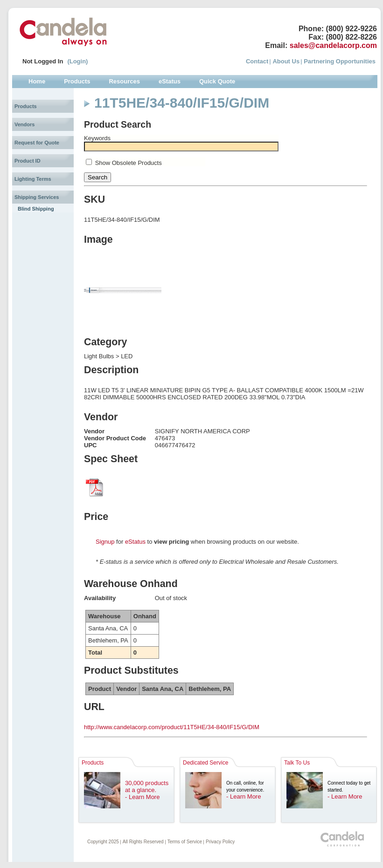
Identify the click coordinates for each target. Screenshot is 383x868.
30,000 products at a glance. (147, 786)
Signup (105, 542)
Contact (257, 61)
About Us (286, 61)
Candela (63, 32)
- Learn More (142, 797)
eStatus (135, 542)
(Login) (77, 61)
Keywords (97, 138)
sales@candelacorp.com (333, 45)
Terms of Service (185, 842)
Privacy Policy (220, 842)
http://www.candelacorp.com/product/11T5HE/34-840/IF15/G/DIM (172, 727)
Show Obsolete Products (129, 163)
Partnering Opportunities (340, 61)
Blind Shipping (36, 209)
